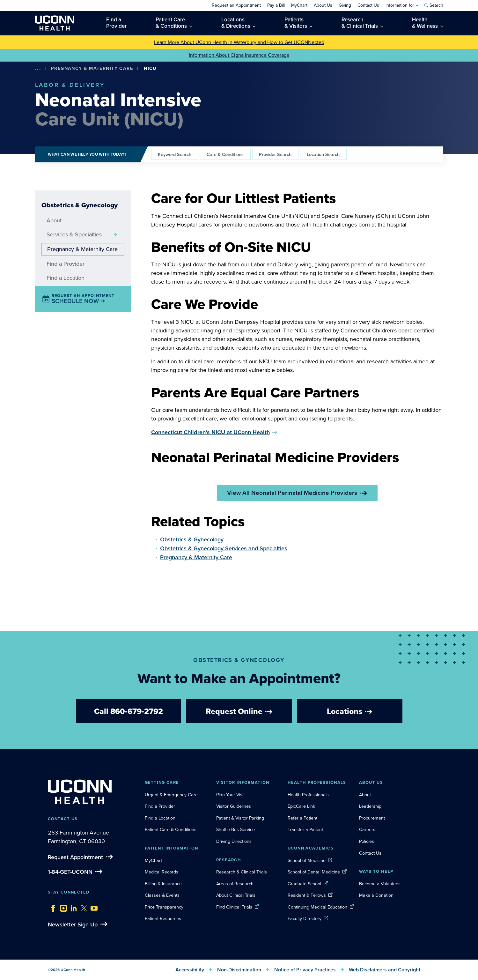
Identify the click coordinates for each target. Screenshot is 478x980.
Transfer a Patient (305, 829)
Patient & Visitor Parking (240, 818)
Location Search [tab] (323, 154)
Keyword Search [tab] (175, 154)
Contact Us (370, 853)
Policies (367, 841)
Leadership (370, 806)
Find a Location (66, 278)
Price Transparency (164, 907)
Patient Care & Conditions (171, 829)
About (54, 220)
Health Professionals (308, 795)
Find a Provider (66, 264)
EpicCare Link (301, 806)
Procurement (372, 818)
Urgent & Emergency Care (171, 795)
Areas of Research (235, 884)
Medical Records (162, 872)
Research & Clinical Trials (242, 872)
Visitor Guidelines (234, 806)
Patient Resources (163, 918)
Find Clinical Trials (234, 907)
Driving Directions (234, 841)
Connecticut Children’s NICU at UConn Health (210, 432)
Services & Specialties (74, 234)
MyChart (153, 860)
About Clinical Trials (236, 895)
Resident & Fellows (307, 895)
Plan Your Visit (230, 795)
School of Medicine (307, 860)
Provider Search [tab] (275, 154)
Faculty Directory (305, 918)
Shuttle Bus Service (235, 829)
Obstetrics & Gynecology (192, 539)
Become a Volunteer (379, 884)
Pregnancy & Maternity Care (92, 68)
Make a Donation (376, 895)
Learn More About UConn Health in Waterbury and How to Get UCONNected (239, 42)
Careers (367, 829)
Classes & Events (162, 895)
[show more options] (38, 68)
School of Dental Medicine (314, 872)
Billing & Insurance (163, 884)
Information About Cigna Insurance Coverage (239, 55)
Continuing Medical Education (317, 907)
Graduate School (304, 884)
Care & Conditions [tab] (225, 154)
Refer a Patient (302, 818)
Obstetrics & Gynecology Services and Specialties (224, 548)
